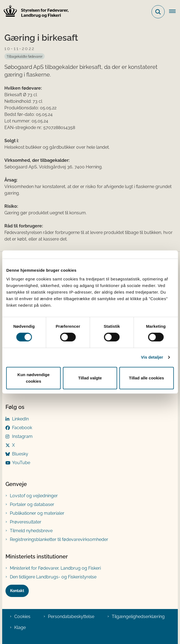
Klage (20, 627)
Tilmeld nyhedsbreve (31, 531)
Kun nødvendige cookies (34, 378)
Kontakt (17, 591)
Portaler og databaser (32, 504)
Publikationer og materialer (37, 513)
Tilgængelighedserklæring (138, 617)
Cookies (22, 617)
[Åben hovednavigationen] (175, 12)
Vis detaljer (152, 357)
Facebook (22, 428)
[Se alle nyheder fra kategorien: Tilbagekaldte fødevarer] (25, 56)
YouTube (21, 463)
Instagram (22, 436)
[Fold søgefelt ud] (158, 12)
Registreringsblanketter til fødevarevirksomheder (59, 539)
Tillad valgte (90, 378)
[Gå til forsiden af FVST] (35, 12)
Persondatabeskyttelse (71, 617)
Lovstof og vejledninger (34, 496)
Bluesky (20, 454)
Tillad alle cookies (147, 378)
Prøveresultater (26, 522)
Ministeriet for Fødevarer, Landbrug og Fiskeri (55, 568)
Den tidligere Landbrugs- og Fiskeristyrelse (53, 577)
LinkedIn (20, 419)
